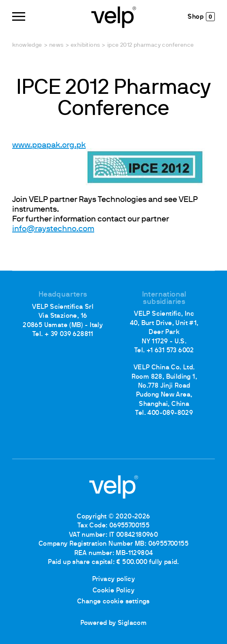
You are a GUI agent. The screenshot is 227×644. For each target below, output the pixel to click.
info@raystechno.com (53, 229)
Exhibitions (85, 45)
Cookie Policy (113, 591)
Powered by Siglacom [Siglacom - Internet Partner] (114, 623)
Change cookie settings (113, 602)
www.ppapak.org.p (47, 145)
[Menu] (19, 16)
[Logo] (114, 16)
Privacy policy (114, 579)
